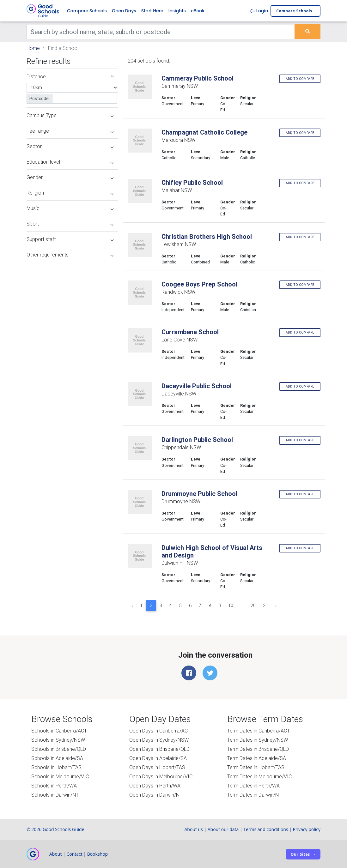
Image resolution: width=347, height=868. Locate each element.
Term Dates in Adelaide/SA (257, 758)
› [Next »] (276, 606)
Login (259, 11)
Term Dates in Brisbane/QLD (258, 749)
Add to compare (300, 79)
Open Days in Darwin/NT (156, 795)
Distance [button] (70, 76)
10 (231, 606)
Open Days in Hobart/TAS (157, 767)
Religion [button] (70, 193)
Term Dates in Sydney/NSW (258, 740)
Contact (74, 854)
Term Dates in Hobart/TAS (256, 767)
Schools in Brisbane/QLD (59, 749)
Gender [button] (70, 177)
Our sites (300, 854)
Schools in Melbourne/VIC (60, 776)
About (55, 854)
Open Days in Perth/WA (155, 786)
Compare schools (294, 11)
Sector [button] (70, 146)
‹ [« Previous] (132, 606)
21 (265, 606)
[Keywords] (161, 32)
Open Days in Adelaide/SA (158, 758)
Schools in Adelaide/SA (57, 758)
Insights (177, 11)
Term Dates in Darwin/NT (254, 795)
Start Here (152, 11)
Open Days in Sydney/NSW (159, 740)
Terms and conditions (266, 829)
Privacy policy (307, 829)
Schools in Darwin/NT (55, 795)
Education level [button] (70, 162)
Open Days (124, 11)
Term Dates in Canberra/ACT (259, 731)
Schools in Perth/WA (54, 786)
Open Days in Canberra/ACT (160, 731)
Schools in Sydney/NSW (58, 740)
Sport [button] (70, 224)
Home (33, 48)
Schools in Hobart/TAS (56, 767)
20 (253, 606)
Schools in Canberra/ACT (59, 731)
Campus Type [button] (70, 115)
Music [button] (70, 208)
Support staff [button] (70, 239)
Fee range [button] (70, 131)
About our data (223, 829)
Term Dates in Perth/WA (253, 786)
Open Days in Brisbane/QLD (159, 749)
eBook (198, 11)
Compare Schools (87, 11)
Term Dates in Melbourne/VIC (259, 776)
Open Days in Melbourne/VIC (161, 776)
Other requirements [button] (70, 255)
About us (193, 829)
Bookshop (98, 854)
